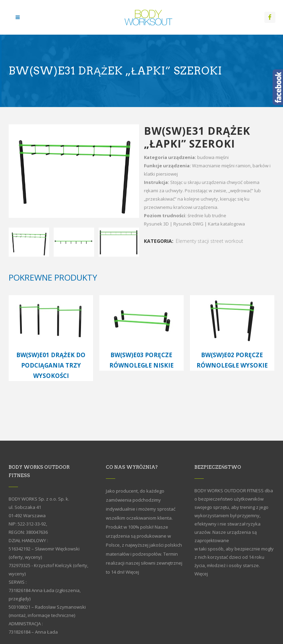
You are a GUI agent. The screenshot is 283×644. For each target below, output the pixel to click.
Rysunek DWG (188, 224)
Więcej (132, 572)
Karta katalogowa (226, 224)
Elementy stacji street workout (209, 241)
